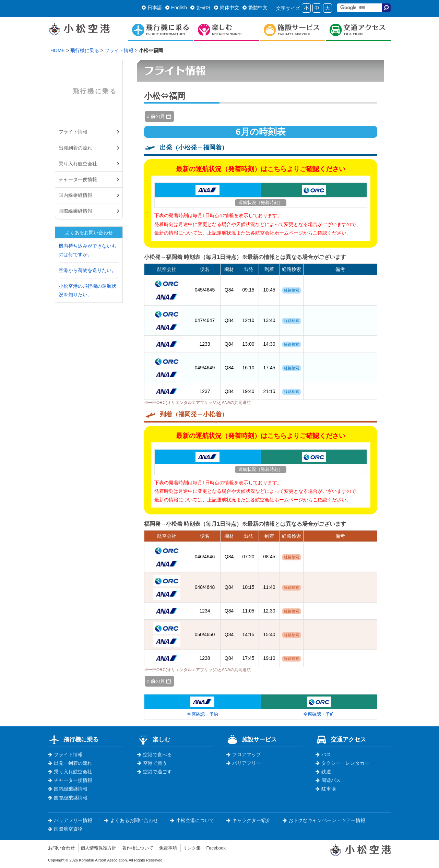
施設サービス (252, 739)
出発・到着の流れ (70, 763)
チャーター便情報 (78, 179)
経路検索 (292, 290)
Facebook (227, 848)
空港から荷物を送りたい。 (87, 270)
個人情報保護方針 (102, 848)
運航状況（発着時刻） (261, 202)
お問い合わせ (62, 848)
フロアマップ (244, 754)
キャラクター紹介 (248, 820)
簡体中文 (227, 8)
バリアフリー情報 (70, 820)
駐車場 (326, 789)
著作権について (144, 848)
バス (323, 754)
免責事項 (176, 848)
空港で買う (152, 763)
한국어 (200, 8)
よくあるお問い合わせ (131, 820)
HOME (58, 50)
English (176, 8)
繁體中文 (255, 8)
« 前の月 (159, 116)
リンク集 (201, 848)
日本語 (152, 8)
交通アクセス (341, 739)
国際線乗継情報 (75, 211)
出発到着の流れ (75, 148)
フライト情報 (119, 50)
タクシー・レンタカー (342, 763)
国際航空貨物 (65, 829)
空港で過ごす (155, 772)
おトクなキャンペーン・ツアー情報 (324, 820)
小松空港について (192, 820)
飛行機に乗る (85, 50)
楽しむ (154, 739)
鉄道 (323, 772)
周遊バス (328, 780)
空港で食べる (155, 754)
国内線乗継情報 (75, 195)
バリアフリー (244, 763)
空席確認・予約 (202, 714)
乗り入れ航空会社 (78, 164)
